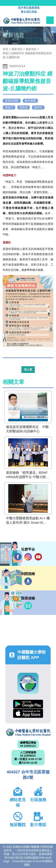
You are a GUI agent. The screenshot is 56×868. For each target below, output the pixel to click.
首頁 (5, 49)
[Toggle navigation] (50, 20)
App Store (28, 713)
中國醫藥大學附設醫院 (28, 732)
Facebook (18, 557)
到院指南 (28, 581)
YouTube (38, 557)
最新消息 (31, 49)
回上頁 (28, 370)
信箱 (28, 606)
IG (28, 557)
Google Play (28, 704)
